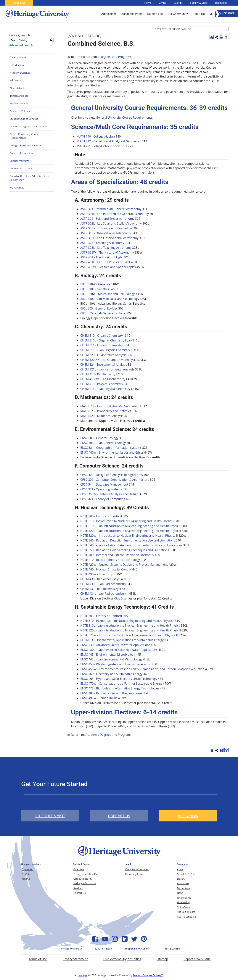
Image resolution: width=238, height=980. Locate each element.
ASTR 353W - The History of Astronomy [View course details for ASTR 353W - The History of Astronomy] (107, 252)
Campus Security (83, 879)
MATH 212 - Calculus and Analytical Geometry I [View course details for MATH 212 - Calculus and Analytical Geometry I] (109, 141)
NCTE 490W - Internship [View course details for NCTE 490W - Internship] (97, 574)
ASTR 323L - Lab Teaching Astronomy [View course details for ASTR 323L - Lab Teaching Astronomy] (106, 248)
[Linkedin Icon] (125, 941)
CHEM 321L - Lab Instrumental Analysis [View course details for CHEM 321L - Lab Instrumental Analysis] (107, 369)
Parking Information (85, 883)
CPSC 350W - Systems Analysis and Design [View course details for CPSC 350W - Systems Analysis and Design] (109, 494)
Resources (221, 3)
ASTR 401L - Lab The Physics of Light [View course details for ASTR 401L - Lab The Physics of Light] (105, 262)
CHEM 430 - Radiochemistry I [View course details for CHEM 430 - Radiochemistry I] (100, 579)
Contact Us (19, 3)
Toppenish (28, 869)
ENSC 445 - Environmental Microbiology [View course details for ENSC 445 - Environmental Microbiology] (108, 655)
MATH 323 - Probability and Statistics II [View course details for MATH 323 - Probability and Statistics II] (107, 411)
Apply (180, 869)
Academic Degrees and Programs (28, 126)
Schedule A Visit (186, 874)
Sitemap (162, 959)
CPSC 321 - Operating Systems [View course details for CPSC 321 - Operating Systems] (101, 489)
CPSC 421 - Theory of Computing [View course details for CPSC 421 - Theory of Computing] (103, 499)
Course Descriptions (21, 168)
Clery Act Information (137, 869)
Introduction (17, 65)
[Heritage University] (37, 14)
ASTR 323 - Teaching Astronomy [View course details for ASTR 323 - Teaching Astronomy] (102, 243)
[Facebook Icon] (95, 941)
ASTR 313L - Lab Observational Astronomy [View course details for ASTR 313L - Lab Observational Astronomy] (109, 238)
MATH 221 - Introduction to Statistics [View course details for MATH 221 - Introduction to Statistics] (102, 146)
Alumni (178, 3)
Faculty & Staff (199, 3)
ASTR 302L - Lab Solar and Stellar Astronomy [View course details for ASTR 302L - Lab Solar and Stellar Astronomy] (111, 223)
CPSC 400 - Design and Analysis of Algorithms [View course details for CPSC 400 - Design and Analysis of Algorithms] (112, 475)
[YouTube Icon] (105, 941)
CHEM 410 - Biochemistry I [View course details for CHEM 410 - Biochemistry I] (99, 374)
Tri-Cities (26, 874)
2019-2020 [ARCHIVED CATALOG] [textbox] (174, 29)
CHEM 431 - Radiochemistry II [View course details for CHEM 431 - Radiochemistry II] (101, 589)
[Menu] (226, 14)
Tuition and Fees (19, 96)
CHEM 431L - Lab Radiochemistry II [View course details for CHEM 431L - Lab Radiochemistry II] (104, 594)
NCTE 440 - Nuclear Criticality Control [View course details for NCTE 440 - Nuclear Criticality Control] (106, 569)
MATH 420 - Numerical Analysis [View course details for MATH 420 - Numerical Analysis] (102, 416)
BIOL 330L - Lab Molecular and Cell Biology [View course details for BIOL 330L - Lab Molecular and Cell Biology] (110, 299)
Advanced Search (21, 45)
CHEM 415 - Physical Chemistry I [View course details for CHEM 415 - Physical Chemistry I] (102, 384)
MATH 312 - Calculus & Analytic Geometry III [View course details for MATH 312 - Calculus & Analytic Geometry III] (111, 406)
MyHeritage (184, 888)
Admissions (16, 80)
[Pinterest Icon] (144, 941)
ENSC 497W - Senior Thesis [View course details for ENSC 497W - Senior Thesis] (99, 698)
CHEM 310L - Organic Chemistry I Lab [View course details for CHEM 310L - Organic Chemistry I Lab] (106, 340)
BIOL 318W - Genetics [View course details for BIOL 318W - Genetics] (95, 284)
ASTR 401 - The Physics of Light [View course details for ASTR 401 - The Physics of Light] (102, 257)
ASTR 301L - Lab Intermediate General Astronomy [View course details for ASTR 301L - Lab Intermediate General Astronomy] (115, 214)
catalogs (83, 975)
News (148, 3)
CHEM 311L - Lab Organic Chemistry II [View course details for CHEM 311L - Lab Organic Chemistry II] (106, 350)
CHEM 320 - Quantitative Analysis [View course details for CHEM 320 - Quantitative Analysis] (103, 355)
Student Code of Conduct (24, 119)
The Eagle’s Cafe (186, 912)
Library (181, 879)
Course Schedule (186, 917)
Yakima (26, 879)
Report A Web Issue (197, 959)
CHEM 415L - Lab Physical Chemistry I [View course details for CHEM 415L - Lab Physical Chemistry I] (106, 389)
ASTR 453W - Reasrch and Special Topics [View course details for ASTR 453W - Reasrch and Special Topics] (108, 267)
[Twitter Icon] (134, 941)
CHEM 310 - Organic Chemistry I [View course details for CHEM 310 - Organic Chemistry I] (102, 336)
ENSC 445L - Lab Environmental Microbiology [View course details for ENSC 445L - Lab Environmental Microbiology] (111, 659)
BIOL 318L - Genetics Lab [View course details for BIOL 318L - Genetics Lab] (98, 289)
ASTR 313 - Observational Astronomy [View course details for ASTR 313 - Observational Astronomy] (106, 233)
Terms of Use (38, 959)
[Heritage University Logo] (119, 857)
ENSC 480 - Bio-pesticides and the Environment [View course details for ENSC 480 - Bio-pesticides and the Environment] (113, 693)
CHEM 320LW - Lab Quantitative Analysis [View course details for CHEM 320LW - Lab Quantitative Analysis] (108, 360)
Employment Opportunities (122, 959)
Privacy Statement (75, 959)
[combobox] (191, 29)
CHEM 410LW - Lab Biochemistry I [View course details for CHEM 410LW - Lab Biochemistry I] (104, 379)
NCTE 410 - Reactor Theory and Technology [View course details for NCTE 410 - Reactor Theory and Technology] (110, 560)
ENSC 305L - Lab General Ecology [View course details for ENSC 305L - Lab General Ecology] (103, 443)
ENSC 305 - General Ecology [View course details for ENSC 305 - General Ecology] (99, 438)
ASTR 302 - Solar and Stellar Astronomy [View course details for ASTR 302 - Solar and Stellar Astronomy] (107, 219)
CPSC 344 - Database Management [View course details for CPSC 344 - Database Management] (104, 484)
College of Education (21, 153)
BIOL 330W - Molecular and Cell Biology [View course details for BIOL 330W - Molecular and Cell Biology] (107, 294)
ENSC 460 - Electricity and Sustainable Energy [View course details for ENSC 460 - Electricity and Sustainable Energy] (111, 674)
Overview (79, 869)
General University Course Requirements (25, 136)
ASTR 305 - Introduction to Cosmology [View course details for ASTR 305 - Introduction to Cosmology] (106, 228)
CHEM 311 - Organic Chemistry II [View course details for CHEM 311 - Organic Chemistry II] (103, 345)
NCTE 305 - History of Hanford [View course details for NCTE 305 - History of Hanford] (101, 516)
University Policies (135, 874)
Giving (163, 3)
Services (78, 888)
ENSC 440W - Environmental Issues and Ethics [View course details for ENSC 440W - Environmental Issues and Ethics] (112, 452)
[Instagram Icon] (115, 941)
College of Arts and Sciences (26, 145)
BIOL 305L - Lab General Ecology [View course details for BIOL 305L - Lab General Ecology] (103, 313)
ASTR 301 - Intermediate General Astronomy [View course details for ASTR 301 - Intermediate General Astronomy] (111, 209)
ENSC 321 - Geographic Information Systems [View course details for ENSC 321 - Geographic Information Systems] (111, 448)
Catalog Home (18, 57)
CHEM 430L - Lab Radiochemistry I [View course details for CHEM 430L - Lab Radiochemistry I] (104, 584)
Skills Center (184, 907)
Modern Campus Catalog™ (148, 975)
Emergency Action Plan (86, 874)
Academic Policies (20, 111)
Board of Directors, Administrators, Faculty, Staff (29, 178)
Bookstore (183, 883)
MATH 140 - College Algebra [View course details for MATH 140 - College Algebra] (96, 136)
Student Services (19, 103)
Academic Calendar (21, 73)
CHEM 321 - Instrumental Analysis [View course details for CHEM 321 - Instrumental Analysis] (104, 365)
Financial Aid (17, 88)
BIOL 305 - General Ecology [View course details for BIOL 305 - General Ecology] (99, 308)
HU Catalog (183, 902)
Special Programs (20, 161)
